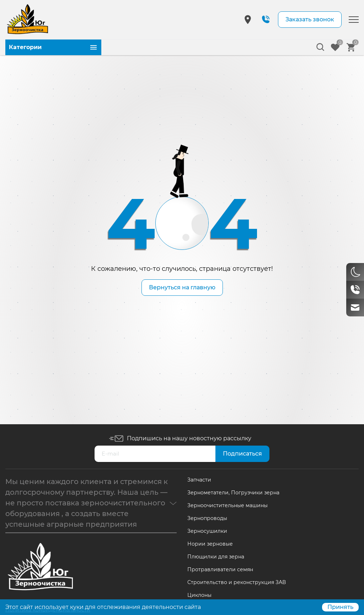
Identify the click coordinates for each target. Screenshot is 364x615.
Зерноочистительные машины (227, 505)
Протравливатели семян (220, 569)
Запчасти (199, 480)
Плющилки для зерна (216, 557)
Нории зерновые (210, 544)
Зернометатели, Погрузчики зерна (233, 493)
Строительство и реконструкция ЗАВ (237, 582)
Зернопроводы (207, 518)
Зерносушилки (207, 531)
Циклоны (199, 595)
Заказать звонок (310, 19)
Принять (340, 607)
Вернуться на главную (182, 287)
